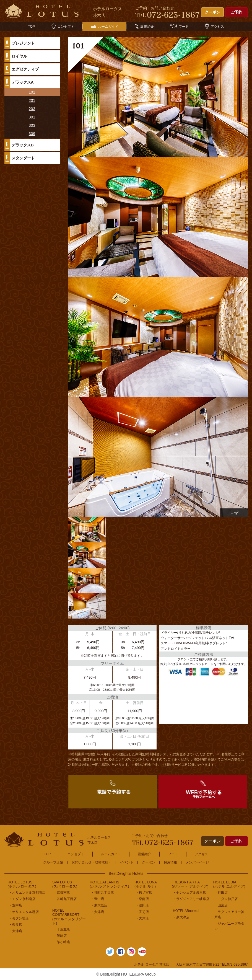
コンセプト (63, 27)
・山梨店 (221, 905)
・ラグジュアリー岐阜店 (191, 899)
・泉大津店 (181, 917)
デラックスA (23, 82)
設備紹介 (144, 27)
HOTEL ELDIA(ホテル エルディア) (229, 884)
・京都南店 (62, 893)
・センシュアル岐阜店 (189, 893)
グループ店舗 (53, 862)
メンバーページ (197, 862)
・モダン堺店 (19, 918)
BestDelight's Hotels (126, 873)
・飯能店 (60, 936)
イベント (127, 862)
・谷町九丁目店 (65, 899)
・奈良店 (15, 925)
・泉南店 (142, 899)
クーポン (212, 12)
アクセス (215, 27)
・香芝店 (142, 912)
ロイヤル (19, 56)
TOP (31, 27)
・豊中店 (15, 905)
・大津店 (15, 931)
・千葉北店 (62, 929)
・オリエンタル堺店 (24, 912)
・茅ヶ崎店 (62, 942)
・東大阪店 (99, 905)
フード (180, 27)
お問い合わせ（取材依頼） (92, 862)
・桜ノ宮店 (144, 893)
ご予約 (237, 12)
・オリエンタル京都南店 (27, 893)
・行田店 (221, 893)
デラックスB (23, 145)
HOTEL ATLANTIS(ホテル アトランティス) (109, 884)
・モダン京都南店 (22, 899)
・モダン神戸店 (226, 899)
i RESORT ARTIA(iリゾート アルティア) (190, 884)
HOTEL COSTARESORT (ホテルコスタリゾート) (69, 917)
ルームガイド (104, 27)
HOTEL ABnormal (186, 911)
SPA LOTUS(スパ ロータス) (65, 884)
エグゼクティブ (25, 69)
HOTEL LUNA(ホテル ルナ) (146, 884)
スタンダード (23, 158)
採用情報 (170, 862)
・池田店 (142, 905)
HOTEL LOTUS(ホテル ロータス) (22, 884)
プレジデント (23, 43)
